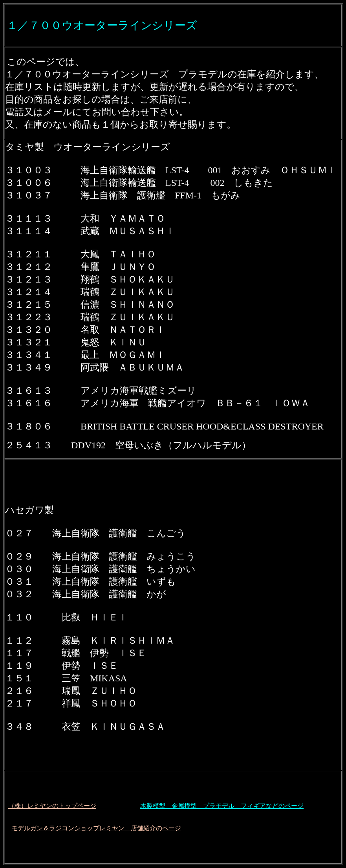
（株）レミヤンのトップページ (52, 806)
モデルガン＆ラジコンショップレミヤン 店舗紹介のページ (96, 828)
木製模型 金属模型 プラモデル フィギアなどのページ (222, 806)
